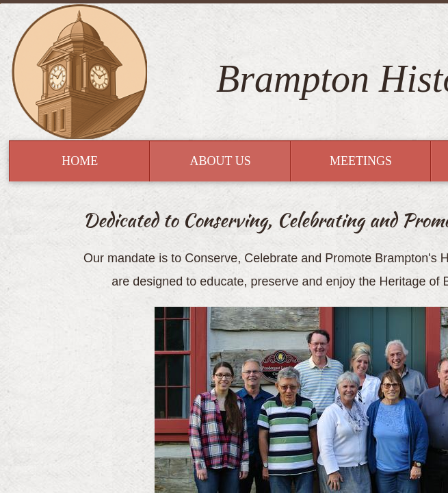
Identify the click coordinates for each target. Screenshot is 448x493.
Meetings (361, 161)
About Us (220, 161)
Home (80, 161)
